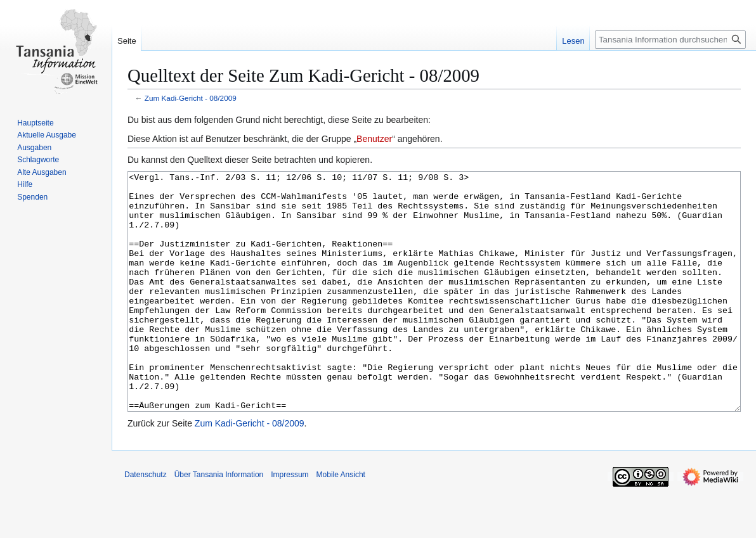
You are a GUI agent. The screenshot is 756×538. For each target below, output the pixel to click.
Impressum (290, 522)
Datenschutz (146, 522)
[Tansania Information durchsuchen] (670, 40)
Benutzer (374, 139)
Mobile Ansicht (341, 522)
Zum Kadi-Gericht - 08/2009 (191, 98)
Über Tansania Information (219, 522)
